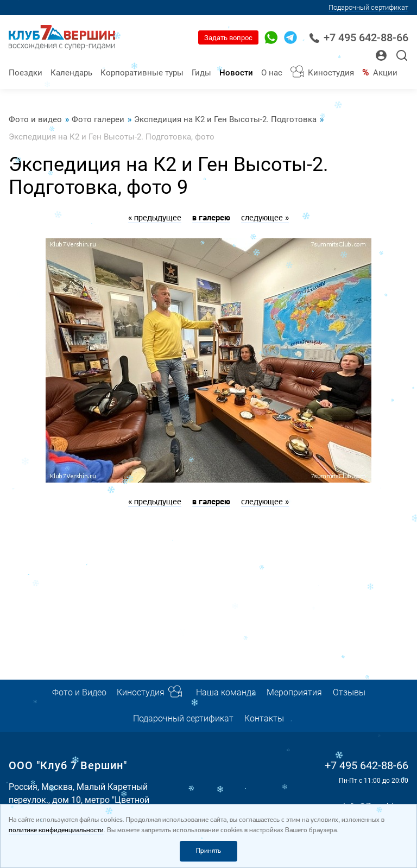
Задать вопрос (228, 38)
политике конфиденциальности (56, 830)
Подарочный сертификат (368, 7)
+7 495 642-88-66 (359, 38)
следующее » (265, 218)
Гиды (201, 73)
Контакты (264, 718)
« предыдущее (155, 218)
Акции (385, 73)
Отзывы (349, 692)
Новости (236, 73)
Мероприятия (294, 692)
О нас (272, 73)
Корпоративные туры (142, 73)
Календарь (71, 73)
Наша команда (226, 692)
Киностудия (331, 73)
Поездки (26, 73)
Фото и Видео (79, 692)
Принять (208, 851)
